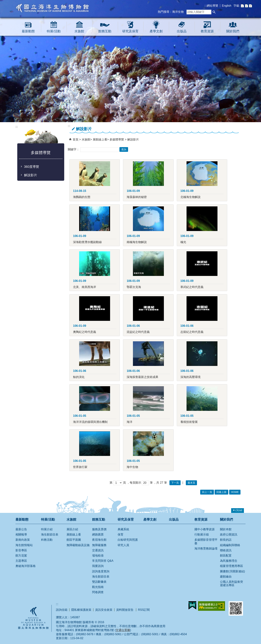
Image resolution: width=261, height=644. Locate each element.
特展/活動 (54, 31)
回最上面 (221, 492)
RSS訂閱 (144, 610)
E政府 (192, 605)
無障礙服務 (99, 545)
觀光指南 (98, 587)
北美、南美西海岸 (85, 287)
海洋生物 (178, 12)
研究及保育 (130, 31)
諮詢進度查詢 (101, 571)
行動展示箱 (202, 535)
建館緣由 (226, 577)
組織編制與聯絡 (230, 545)
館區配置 (226, 556)
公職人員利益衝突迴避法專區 (232, 583)
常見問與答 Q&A (103, 561)
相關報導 (21, 535)
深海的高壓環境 (190, 377)
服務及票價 (99, 529)
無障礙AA (212, 606)
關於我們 (233, 31)
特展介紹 (47, 529)
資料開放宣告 (125, 610)
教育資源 (207, 31)
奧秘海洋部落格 (26, 566)
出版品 (182, 31)
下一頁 (175, 483)
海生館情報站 (24, 545)
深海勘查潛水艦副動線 (87, 242)
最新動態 (28, 31)
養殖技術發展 (189, 422)
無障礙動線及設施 (78, 545)
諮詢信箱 (62, 610)
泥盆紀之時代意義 (138, 332)
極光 (183, 242)
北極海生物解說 (190, 197)
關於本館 (226, 529)
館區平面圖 (74, 540)
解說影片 (31, 175)
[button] (214, 12)
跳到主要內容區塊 (2, 2)
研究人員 (123, 545)
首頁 (76, 139)
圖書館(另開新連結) (232, 571)
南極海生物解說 (137, 242)
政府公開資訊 (229, 535)
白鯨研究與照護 (128, 540)
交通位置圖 (123, 630)
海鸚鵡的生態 (82, 197)
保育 (121, 535)
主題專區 (21, 561)
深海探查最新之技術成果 (142, 377)
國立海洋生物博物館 (53, 8)
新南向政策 (23, 540)
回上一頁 (207, 492)
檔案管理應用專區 (232, 566)
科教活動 (47, 540)
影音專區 (21, 550)
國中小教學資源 (205, 529)
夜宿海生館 (99, 540)
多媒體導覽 (117, 139)
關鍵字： (74, 149)
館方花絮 (21, 556)
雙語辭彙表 (99, 582)
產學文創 (156, 31)
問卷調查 (98, 592)
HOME (235, 492)
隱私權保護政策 (81, 610)
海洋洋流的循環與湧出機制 (90, 422)
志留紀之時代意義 (192, 332)
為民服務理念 (229, 561)
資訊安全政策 (104, 610)
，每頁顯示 (134, 483)
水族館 (79, 31)
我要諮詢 (98, 566)
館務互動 (105, 31)
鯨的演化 (79, 377)
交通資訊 (98, 550)
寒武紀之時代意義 (192, 287)
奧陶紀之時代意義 (85, 332)
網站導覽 (212, 6)
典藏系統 (123, 529)
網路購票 (98, 535)
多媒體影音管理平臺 (206, 541)
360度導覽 (32, 167)
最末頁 (191, 483)
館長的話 (226, 540)
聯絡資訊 (226, 550)
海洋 (130, 422)
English (227, 6)
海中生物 (132, 467)
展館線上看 (100, 139)
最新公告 (21, 529)
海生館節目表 (50, 535)
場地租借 (98, 556)
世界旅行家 (80, 467)
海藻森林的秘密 (137, 197)
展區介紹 (72, 529)
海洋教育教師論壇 (206, 549)
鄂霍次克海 (134, 287)
